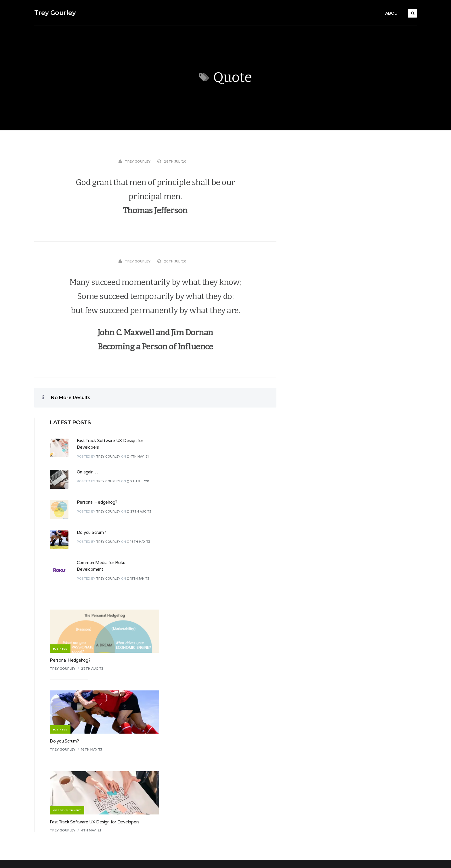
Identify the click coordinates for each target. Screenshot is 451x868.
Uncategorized (190, 796)
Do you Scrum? (349, 273)
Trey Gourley (55, 13)
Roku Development (195, 759)
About (393, 13)
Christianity (186, 684)
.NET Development (195, 660)
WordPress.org (324, 697)
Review (183, 746)
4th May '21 (348, 570)
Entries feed (321, 672)
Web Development (194, 808)
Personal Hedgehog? (355, 242)
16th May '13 (349, 490)
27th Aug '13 (350, 409)
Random (184, 734)
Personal (184, 722)
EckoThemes (96, 857)
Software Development (199, 771)
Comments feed (325, 684)
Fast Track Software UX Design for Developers (352, 562)
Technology (187, 783)
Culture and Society (195, 697)
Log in (315, 660)
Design (182, 709)
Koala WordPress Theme (56, 857)
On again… (345, 212)
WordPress (146, 857)
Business (184, 672)
